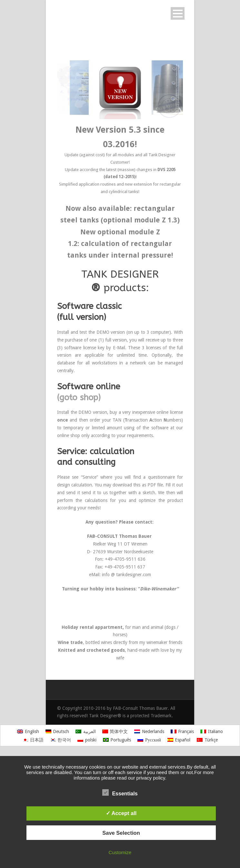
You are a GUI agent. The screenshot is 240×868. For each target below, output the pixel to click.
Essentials (120, 793)
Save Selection (121, 833)
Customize (120, 852)
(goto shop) (79, 398)
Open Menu (178, 13)
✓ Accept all (121, 813)
